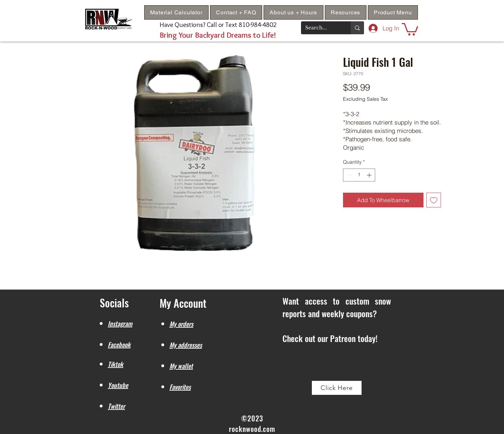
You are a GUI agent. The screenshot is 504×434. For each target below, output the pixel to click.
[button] (346, 12)
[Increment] (370, 175)
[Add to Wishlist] (434, 200)
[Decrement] (348, 175)
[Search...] (321, 28)
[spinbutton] (359, 175)
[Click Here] (337, 388)
